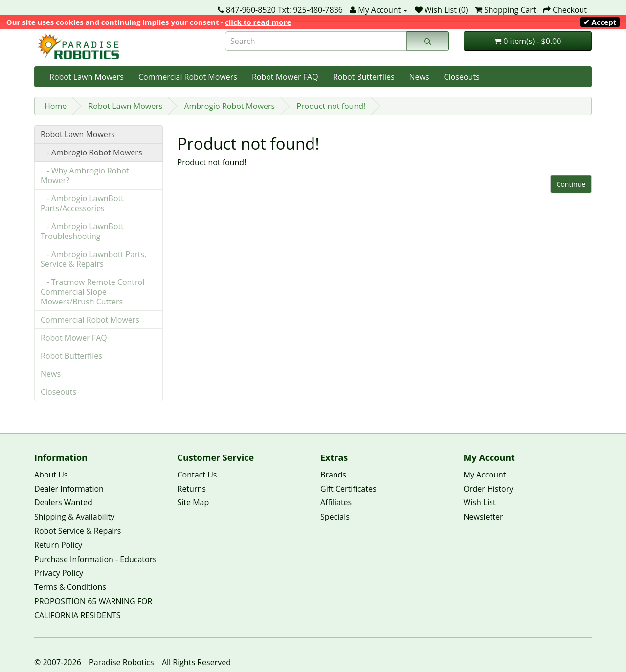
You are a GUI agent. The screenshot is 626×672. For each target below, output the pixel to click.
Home (56, 106)
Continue (571, 184)
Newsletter (483, 517)
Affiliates (336, 502)
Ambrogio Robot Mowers (229, 106)
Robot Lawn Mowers (87, 77)
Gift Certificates (348, 489)
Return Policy (58, 545)
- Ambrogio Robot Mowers (91, 152)
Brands (333, 475)
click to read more (258, 22)
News (419, 77)
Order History (489, 489)
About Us (51, 475)
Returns (192, 489)
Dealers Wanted (63, 502)
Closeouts (462, 77)
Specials (335, 517)
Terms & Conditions (70, 587)
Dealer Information (69, 489)
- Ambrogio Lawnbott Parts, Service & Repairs (93, 259)
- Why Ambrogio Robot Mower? (85, 175)
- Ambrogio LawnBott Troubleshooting (82, 231)
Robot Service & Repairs (78, 531)
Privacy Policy (59, 573)
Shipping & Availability (74, 517)
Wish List (480, 502)
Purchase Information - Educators (95, 559)
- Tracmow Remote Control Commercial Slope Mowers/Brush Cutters (92, 292)
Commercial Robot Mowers (188, 77)
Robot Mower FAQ (285, 77)
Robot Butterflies (364, 77)
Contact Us (197, 475)
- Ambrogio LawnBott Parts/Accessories (82, 203)
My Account (485, 475)
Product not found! (331, 106)
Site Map (193, 502)
